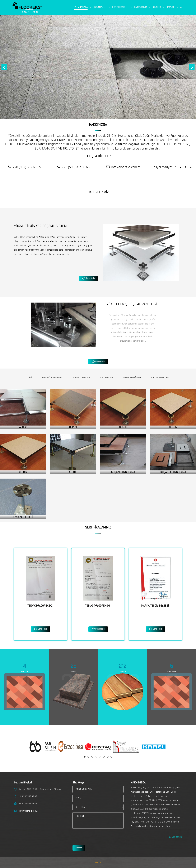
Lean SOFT (98, 862)
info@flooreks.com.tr (126, 167)
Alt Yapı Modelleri (160, 378)
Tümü (30, 378)
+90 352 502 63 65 (28, 797)
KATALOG (170, 7)
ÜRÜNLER (157, 7)
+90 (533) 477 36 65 (76, 167)
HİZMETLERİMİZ (120, 7)
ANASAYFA (81, 7)
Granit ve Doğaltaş (132, 378)
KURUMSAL (99, 7)
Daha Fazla (90, 278)
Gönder (79, 848)
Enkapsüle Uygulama (52, 378)
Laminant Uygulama (81, 378)
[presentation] (95, 837)
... (181, 7)
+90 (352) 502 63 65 (27, 167)
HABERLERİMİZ (140, 7)
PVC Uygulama (107, 378)
